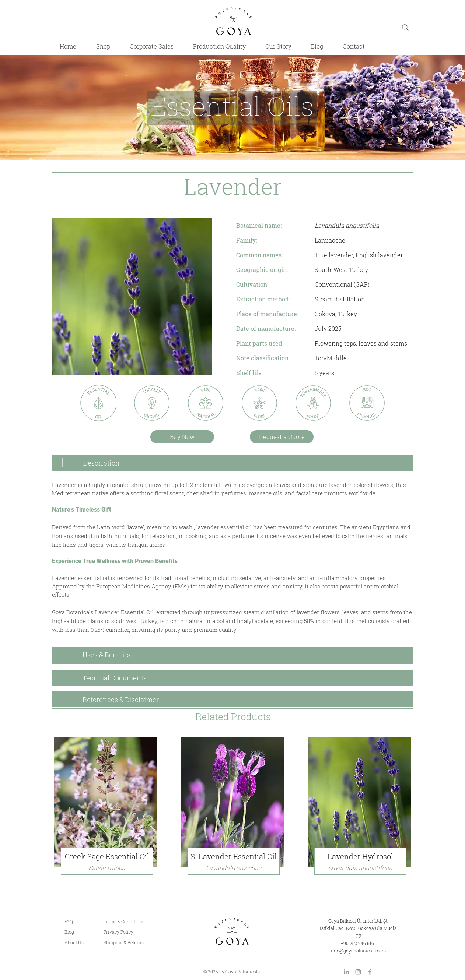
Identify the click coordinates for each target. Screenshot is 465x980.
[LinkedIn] (346, 972)
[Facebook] (370, 972)
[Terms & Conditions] (136, 922)
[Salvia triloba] (107, 868)
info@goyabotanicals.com (358, 951)
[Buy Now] (182, 437)
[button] (360, 857)
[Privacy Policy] (136, 932)
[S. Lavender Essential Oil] (234, 857)
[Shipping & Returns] (136, 943)
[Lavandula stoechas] (234, 868)
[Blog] (79, 932)
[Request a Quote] (282, 437)
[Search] (405, 28)
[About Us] (79, 943)
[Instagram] (358, 972)
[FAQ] (79, 922)
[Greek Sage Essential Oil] (107, 857)
